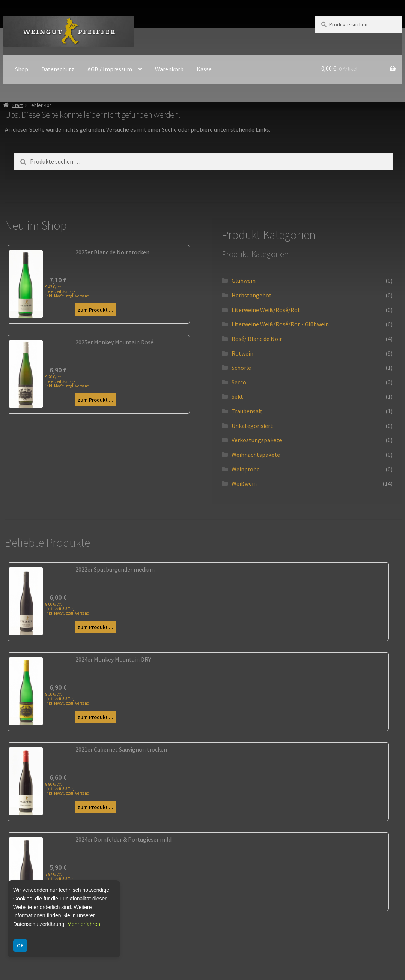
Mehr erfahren (84, 924)
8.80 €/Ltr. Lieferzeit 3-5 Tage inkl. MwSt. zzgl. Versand (67, 789)
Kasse (204, 69)
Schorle (241, 368)
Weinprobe (246, 469)
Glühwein (244, 281)
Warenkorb (169, 69)
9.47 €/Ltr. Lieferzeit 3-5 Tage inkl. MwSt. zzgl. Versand (67, 291)
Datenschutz (58, 69)
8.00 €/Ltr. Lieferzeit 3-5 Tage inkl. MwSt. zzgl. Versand (67, 609)
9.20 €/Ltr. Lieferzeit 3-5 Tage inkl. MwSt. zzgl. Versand (67, 381)
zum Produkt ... (96, 310)
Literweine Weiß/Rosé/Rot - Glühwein (280, 324)
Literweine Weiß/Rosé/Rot (266, 310)
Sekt (237, 396)
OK (20, 945)
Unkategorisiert (252, 426)
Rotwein (242, 353)
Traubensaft (247, 411)
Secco (239, 382)
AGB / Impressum (110, 69)
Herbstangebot (252, 295)
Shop (22, 69)
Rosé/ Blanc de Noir (257, 339)
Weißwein (244, 483)
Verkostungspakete (257, 440)
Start (17, 105)
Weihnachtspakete (256, 455)
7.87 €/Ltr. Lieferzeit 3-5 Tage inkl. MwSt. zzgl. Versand (67, 879)
